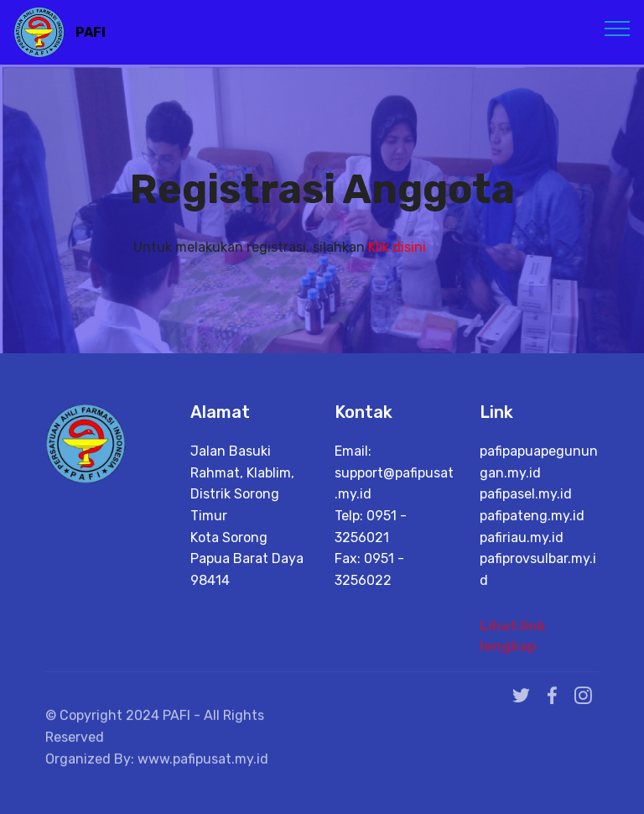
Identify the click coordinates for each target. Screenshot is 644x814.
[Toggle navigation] (618, 28)
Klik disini (397, 247)
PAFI (91, 32)
